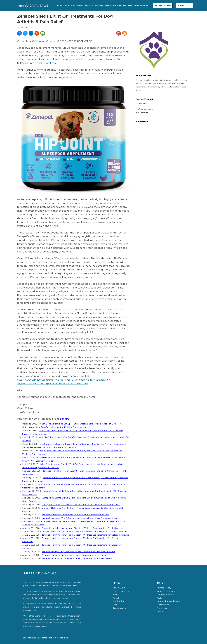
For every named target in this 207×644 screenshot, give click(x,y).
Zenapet (65, 419)
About (108, 6)
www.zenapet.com (46, 63)
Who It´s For (83, 6)
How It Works (64, 6)
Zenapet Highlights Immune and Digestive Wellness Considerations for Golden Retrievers (85, 535)
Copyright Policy (165, 595)
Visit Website (142, 113)
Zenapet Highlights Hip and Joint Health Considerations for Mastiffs (75, 555)
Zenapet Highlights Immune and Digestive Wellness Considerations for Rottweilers (82, 528)
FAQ (130, 6)
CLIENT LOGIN (184, 6)
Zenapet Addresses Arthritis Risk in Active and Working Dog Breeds (75, 515)
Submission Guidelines (168, 601)
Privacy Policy (164, 588)
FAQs (160, 598)
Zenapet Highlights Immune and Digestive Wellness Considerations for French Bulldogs (85, 532)
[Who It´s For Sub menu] (92, 6)
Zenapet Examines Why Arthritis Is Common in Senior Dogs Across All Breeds (80, 518)
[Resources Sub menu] (147, 6)
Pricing (99, 6)
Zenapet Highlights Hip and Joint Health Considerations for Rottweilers (77, 558)
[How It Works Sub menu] (74, 6)
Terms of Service (166, 591)
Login (160, 611)
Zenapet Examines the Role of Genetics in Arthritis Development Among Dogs (81, 505)
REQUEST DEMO (163, 6)
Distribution (120, 6)
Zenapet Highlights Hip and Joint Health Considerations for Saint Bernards (79, 552)
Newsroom (163, 608)
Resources (139, 6)
